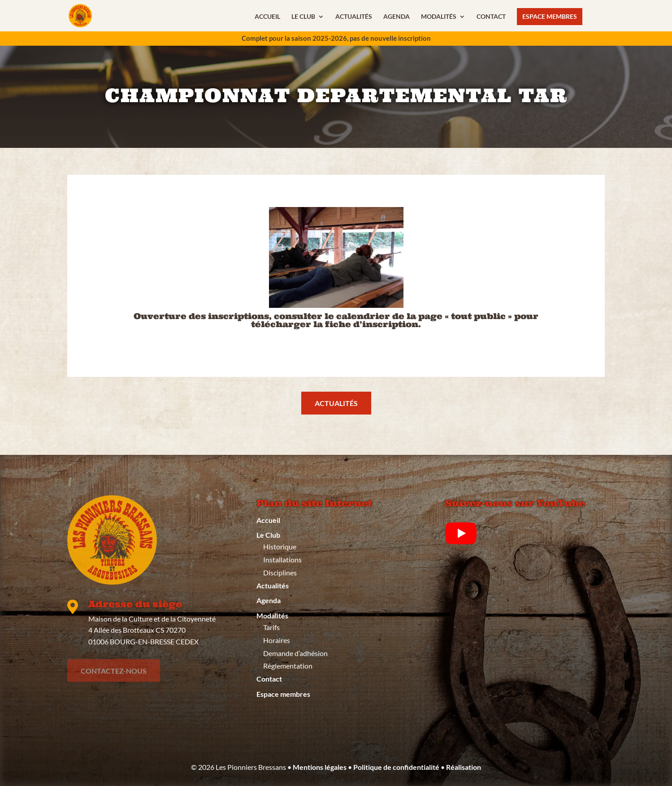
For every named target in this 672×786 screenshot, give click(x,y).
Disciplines (280, 572)
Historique (280, 546)
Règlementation (288, 666)
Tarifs (271, 627)
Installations (282, 559)
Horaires (277, 640)
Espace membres (550, 16)
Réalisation (464, 767)
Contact (491, 17)
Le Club (303, 17)
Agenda (397, 17)
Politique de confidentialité (396, 767)
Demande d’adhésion (295, 653)
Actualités (354, 17)
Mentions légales (320, 767)
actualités (336, 403)
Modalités (439, 17)
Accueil (267, 17)
